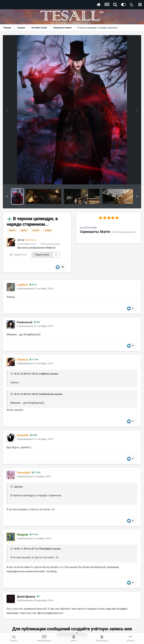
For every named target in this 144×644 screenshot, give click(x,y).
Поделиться (18, 255)
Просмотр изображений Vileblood (36, 248)
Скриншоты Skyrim (95, 232)
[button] (7, 196)
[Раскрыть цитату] (12, 374)
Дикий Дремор (26, 597)
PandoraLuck (25, 322)
